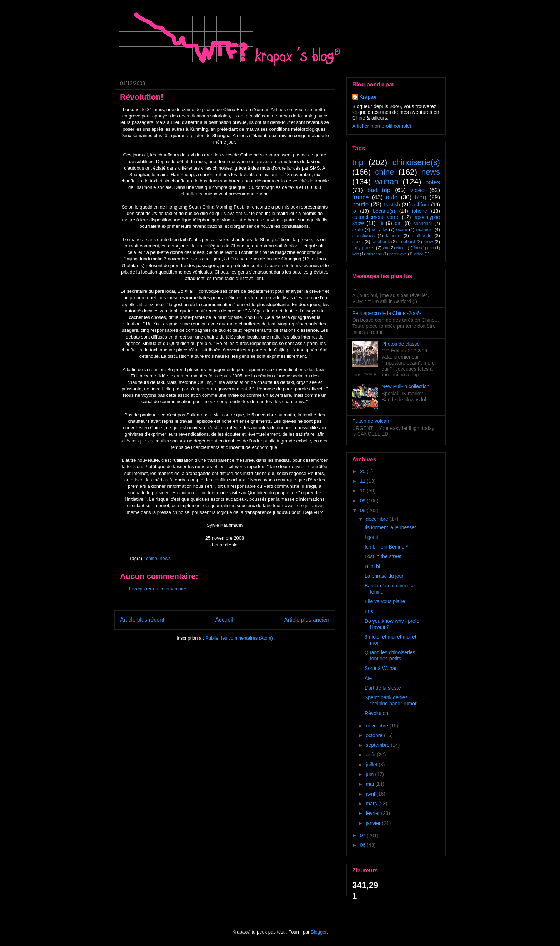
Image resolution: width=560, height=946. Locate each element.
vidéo (417, 190)
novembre (377, 726)
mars (372, 804)
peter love (398, 254)
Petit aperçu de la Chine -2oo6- (387, 313)
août (371, 755)
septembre (378, 745)
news (165, 558)
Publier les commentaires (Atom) (239, 638)
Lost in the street (383, 556)
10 (363, 491)
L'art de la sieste (383, 688)
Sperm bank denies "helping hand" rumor (391, 700)
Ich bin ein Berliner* (386, 547)
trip (358, 162)
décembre (377, 519)
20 (363, 471)
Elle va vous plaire (385, 601)
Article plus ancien (307, 620)
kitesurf (393, 236)
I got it (371, 537)
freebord (407, 242)
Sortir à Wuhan (381, 668)
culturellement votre (375, 217)
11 (363, 481)
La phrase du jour (384, 576)
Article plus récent (142, 620)
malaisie (425, 230)
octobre (375, 735)
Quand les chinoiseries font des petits (390, 655)
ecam (402, 230)
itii (381, 223)
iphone (420, 211)
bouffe (360, 204)
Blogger (319, 932)
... (354, 288)
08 (363, 510)
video (419, 254)
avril (371, 794)
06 (363, 845)
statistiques (363, 236)
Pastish (392, 205)
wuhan (387, 182)
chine (152, 558)
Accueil (224, 620)
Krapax (368, 97)
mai (370, 784)
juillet (372, 765)
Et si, (370, 611)
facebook (381, 242)
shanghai (423, 224)
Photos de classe (401, 344)
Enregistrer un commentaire (157, 589)
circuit (401, 248)
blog (420, 197)
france (361, 197)
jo (354, 211)
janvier (374, 823)
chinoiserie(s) (416, 162)
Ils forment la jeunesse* (391, 527)
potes (433, 182)
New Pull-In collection (406, 386)
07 (363, 835)
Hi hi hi (372, 566)
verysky (379, 230)
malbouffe (422, 236)
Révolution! (377, 713)
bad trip (379, 190)
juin (370, 774)
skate (357, 230)
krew (428, 242)
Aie (368, 678)
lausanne (374, 254)
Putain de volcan (371, 421)
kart (356, 254)
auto (392, 197)
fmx (417, 248)
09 (363, 501)
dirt (398, 223)
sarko (358, 242)
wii (386, 248)
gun (431, 248)
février (373, 813)
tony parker (363, 248)
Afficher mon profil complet (382, 126)
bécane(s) (384, 211)
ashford (421, 205)
